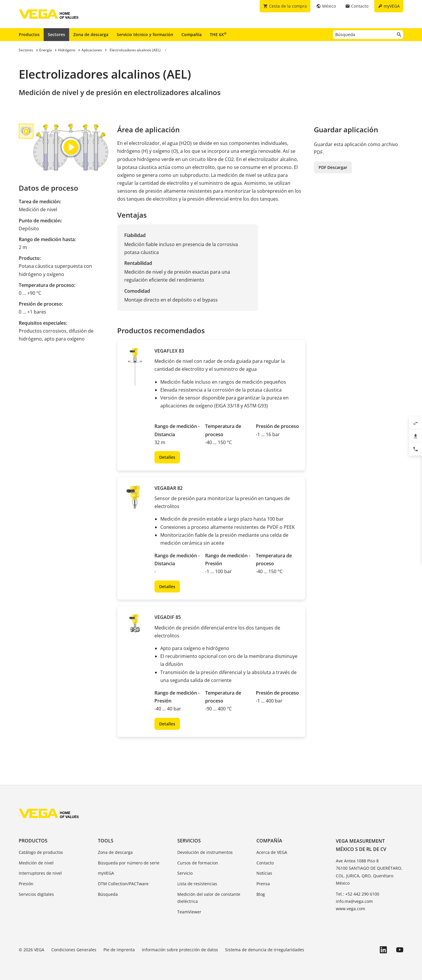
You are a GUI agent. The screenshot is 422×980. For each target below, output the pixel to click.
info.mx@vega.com (354, 901)
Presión (26, 884)
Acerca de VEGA (272, 852)
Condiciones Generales (74, 950)
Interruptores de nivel (40, 873)
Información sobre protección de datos (180, 950)
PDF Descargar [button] (333, 167)
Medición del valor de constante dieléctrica (209, 898)
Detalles (167, 457)
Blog (261, 894)
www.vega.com (350, 909)
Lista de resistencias (197, 884)
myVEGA (106, 873)
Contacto (265, 863)
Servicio (185, 873)
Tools (106, 841)
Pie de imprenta (119, 950)
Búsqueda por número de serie (129, 863)
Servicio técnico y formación (145, 34)
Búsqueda (108, 894)
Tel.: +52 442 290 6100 (358, 894)
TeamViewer (189, 912)
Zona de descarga (91, 34)
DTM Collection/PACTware (123, 884)
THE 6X (218, 34)
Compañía (192, 34)
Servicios (189, 841)
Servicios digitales (36, 894)
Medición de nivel (36, 863)
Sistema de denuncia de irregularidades (265, 950)
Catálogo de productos (41, 852)
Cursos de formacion (198, 863)
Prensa (263, 884)
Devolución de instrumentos (205, 852)
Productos (29, 34)
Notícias (264, 873)
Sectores (56, 34)
